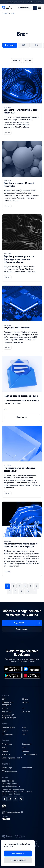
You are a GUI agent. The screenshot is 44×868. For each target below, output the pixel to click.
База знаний (27, 768)
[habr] (15, 799)
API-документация (9, 771)
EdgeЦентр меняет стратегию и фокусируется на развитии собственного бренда (19, 259)
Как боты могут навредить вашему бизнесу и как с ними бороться (21, 545)
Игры (24, 728)
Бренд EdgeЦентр (29, 755)
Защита (25, 703)
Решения (5, 724)
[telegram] (4, 799)
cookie (17, 844)
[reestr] (12, 812)
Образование (7, 734)
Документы (27, 744)
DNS (24, 708)
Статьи (28, 60)
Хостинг (5, 708)
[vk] (10, 799)
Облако (25, 699)
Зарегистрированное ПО (12, 758)
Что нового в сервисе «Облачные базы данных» (20, 469)
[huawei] (31, 676)
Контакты (6, 755)
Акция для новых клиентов (17, 328)
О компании (7, 744)
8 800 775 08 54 (24, 8)
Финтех (25, 731)
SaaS (24, 734)
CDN (4, 699)
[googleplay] (13, 676)
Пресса (5, 751)
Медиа (5, 731)
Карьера (25, 751)
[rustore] (31, 669)
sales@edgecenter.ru (10, 784)
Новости (17, 60)
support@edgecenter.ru (11, 786)
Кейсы (4, 748)
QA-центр (26, 712)
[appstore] (13, 669)
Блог (24, 748)
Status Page (7, 768)
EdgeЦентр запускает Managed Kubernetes (19, 185)
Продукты (5, 695)
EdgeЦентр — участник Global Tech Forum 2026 (21, 111)
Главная (5, 14)
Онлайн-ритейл (8, 728)
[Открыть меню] (40, 8)
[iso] (4, 806)
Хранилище (7, 712)
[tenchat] (21, 799)
